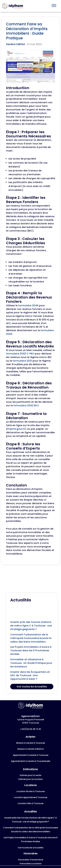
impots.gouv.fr (16, 429)
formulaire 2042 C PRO (20, 354)
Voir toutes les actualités (30, 848)
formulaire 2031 (22, 361)
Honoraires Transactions (30, 860)
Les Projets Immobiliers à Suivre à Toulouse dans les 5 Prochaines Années (31, 650)
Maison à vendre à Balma (31, 749)
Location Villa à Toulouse (30, 803)
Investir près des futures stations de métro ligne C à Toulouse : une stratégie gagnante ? (31, 626)
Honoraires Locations (30, 864)
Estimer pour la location (30, 779)
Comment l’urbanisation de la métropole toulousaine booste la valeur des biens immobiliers (31, 638)
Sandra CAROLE (15, 44)
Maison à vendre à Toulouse (31, 743)
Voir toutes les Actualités (32, 687)
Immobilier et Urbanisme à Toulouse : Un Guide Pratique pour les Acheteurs (31, 663)
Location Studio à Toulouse (30, 791)
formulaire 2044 (28, 305)
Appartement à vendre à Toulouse (31, 755)
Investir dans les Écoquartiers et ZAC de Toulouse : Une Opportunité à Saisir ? (30, 676)
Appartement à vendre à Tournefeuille (30, 761)
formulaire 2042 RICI (26, 405)
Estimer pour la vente (31, 775)
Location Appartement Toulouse (30, 797)
